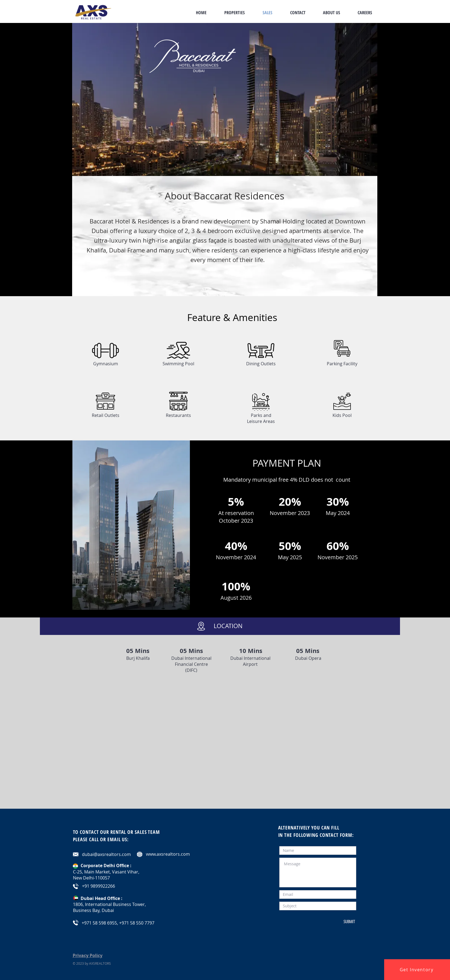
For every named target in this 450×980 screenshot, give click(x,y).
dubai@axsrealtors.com (106, 854)
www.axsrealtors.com (168, 854)
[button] (417, 970)
